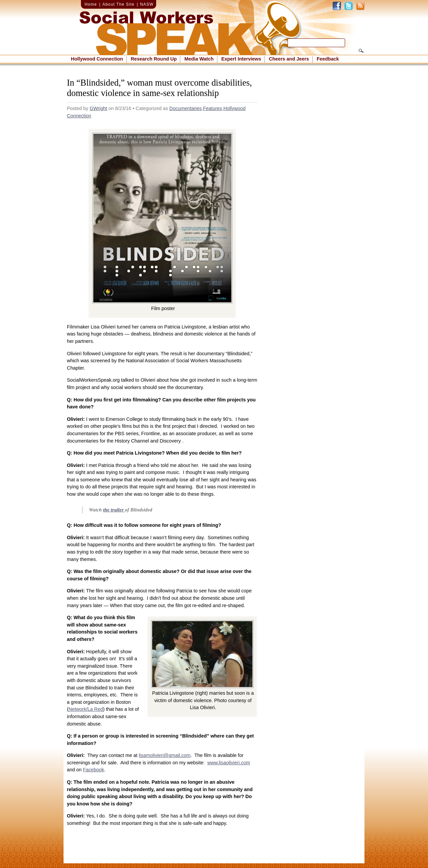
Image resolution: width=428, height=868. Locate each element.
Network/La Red (86, 709)
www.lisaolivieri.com (229, 763)
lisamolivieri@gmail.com (165, 755)
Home (91, 4)
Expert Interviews (241, 59)
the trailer (114, 510)
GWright (98, 108)
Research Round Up (154, 59)
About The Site (118, 4)
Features (212, 108)
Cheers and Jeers (289, 59)
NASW (147, 4)
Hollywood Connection (97, 59)
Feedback (328, 59)
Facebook (93, 770)
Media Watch (199, 59)
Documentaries (185, 108)
